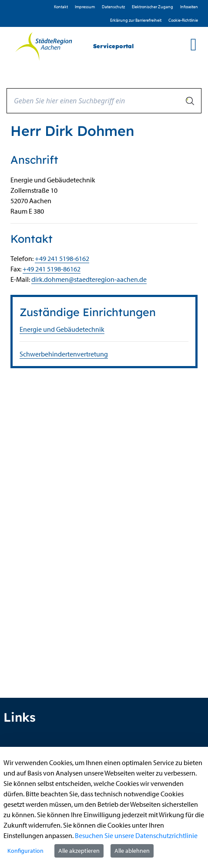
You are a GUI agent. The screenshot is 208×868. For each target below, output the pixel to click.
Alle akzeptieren (79, 851)
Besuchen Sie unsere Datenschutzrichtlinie (136, 835)
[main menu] (193, 44)
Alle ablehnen (132, 851)
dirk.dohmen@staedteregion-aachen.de (89, 279)
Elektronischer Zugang (153, 7)
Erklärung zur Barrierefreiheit (136, 20)
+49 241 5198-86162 (52, 269)
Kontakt (61, 7)
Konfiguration (25, 851)
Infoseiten (189, 7)
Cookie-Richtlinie (183, 20)
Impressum (85, 7)
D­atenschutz (113, 7)
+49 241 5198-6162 (62, 258)
